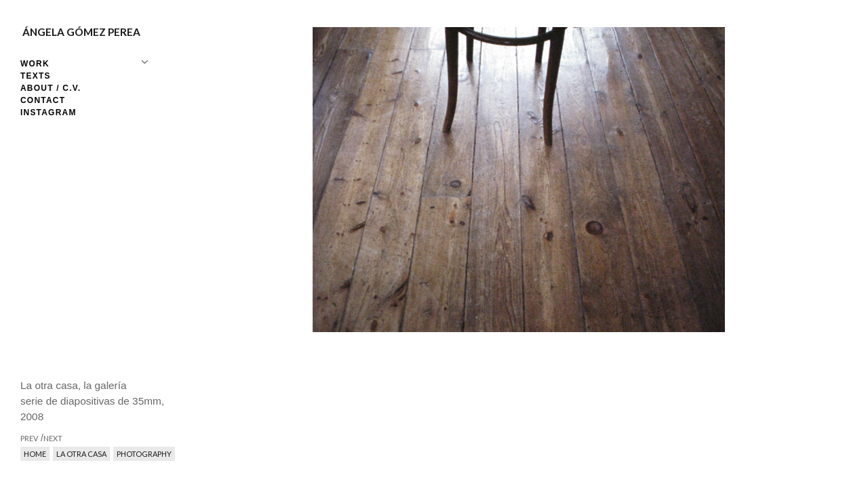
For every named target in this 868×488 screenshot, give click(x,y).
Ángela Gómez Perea (81, 32)
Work (35, 64)
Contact (43, 100)
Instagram (48, 113)
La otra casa (81, 454)
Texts (36, 76)
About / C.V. (51, 88)
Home (35, 454)
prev (371, 244)
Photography (144, 454)
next (666, 244)
